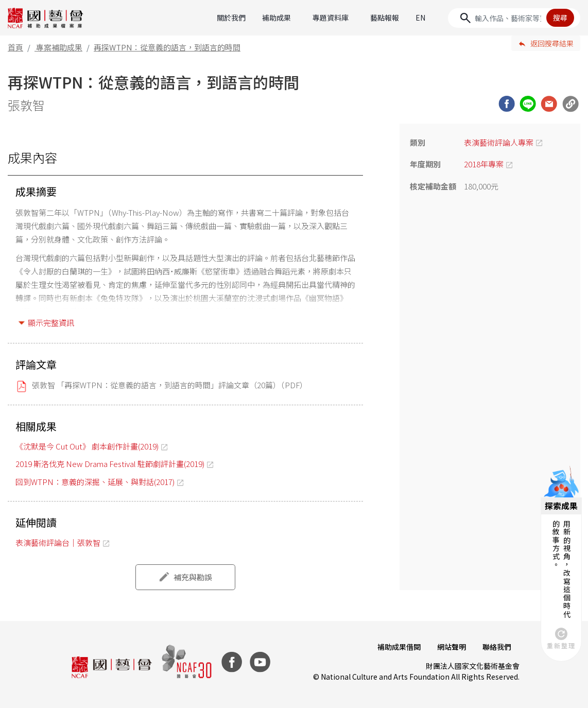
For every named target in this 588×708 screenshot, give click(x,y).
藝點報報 (385, 18)
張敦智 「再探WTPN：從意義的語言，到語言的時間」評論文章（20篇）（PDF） (170, 385)
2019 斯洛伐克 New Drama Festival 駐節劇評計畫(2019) (110, 464)
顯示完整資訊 (51, 323)
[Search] (514, 18)
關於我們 (231, 18)
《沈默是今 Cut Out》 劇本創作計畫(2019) (87, 446)
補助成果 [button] (276, 18)
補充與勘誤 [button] (193, 577)
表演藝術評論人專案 (499, 142)
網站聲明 (452, 647)
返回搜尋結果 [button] (552, 43)
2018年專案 (484, 164)
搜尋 (560, 18)
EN (420, 18)
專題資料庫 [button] (331, 18)
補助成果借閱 (399, 647)
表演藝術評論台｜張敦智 (58, 542)
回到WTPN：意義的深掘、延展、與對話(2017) (95, 482)
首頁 (15, 47)
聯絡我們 (497, 647)
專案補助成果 (59, 47)
